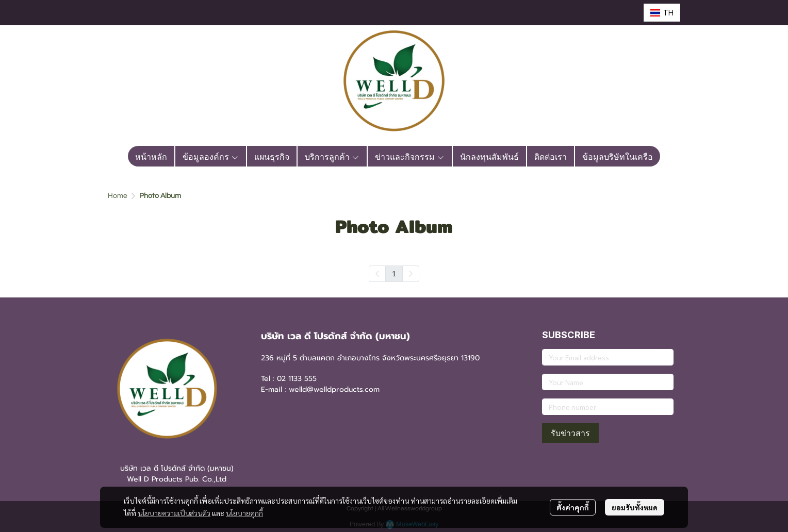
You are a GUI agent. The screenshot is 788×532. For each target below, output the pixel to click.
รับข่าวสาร (570, 433)
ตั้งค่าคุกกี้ (573, 507)
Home (118, 196)
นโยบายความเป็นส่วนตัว (174, 513)
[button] (662, 13)
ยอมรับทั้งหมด (635, 507)
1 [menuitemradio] (394, 273)
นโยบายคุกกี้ (244, 513)
